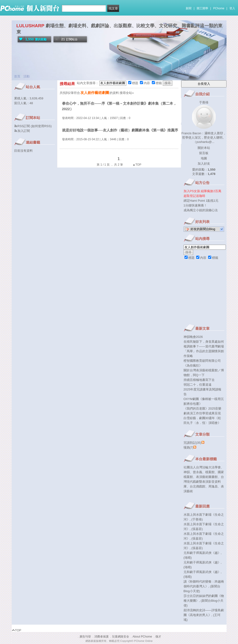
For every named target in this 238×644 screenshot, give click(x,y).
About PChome (142, 637)
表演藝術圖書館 (207, 477)
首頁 (17, 76)
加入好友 (204, 164)
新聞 (189, 8)
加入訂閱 (24, 131)
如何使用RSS (41, 126)
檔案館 (210, 472)
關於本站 (204, 148)
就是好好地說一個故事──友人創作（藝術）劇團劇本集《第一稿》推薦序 (120, 130)
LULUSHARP (30, 26)
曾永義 (198, 472)
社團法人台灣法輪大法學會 (202, 467)
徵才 (158, 637)
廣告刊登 (85, 637)
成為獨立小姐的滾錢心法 (201, 210)
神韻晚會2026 (193, 337)
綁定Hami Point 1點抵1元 (201, 201)
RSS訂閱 (24, 126)
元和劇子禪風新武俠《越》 (202, 553)
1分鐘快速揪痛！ (195, 205)
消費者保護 (101, 637)
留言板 (204, 153)
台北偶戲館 (198, 486)
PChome (219, 8)
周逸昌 (213, 486)
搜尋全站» (127, 93)
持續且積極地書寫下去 (199, 380)
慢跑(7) (189, 447)
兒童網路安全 (121, 637)
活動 (26, 76)
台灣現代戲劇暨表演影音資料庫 (204, 482)
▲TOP (137, 165)
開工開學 (202, 8)
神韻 (187, 472)
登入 (232, 8)
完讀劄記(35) (193, 443)
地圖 (204, 158)
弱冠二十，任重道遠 (198, 385)
